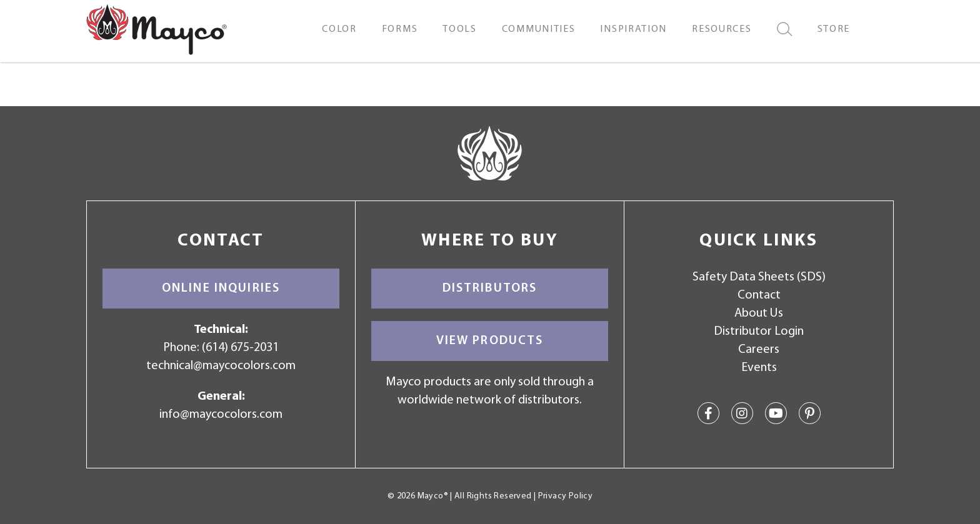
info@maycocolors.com (221, 415)
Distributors (490, 289)
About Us (759, 314)
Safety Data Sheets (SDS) (759, 277)
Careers (759, 350)
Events (759, 368)
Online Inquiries (221, 289)
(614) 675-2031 (240, 348)
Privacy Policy (565, 496)
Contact (759, 295)
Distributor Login (759, 332)
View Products (490, 341)
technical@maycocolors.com (221, 366)
